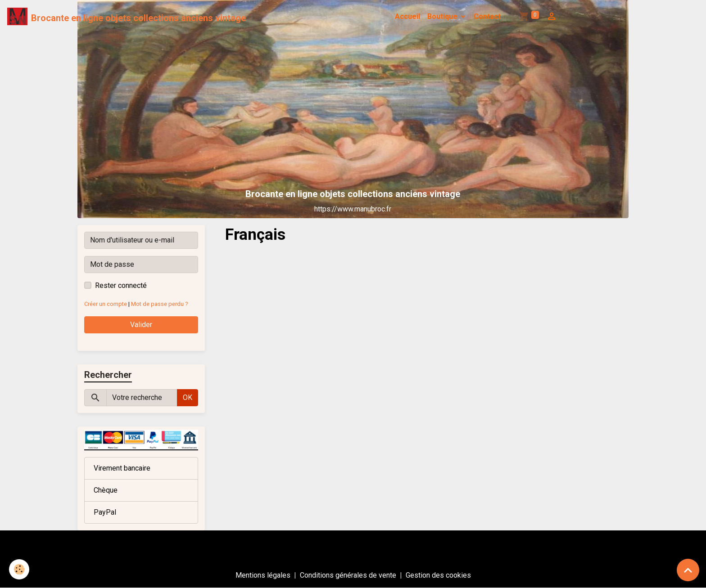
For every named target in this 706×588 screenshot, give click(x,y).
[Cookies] (19, 569)
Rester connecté (121, 285)
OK (188, 397)
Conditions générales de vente (348, 575)
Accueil (407, 16)
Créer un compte (106, 304)
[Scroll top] (688, 570)
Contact (487, 16)
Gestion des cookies (438, 575)
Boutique (443, 16)
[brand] (127, 17)
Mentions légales (263, 575)
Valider (141, 325)
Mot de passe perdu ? (159, 304)
